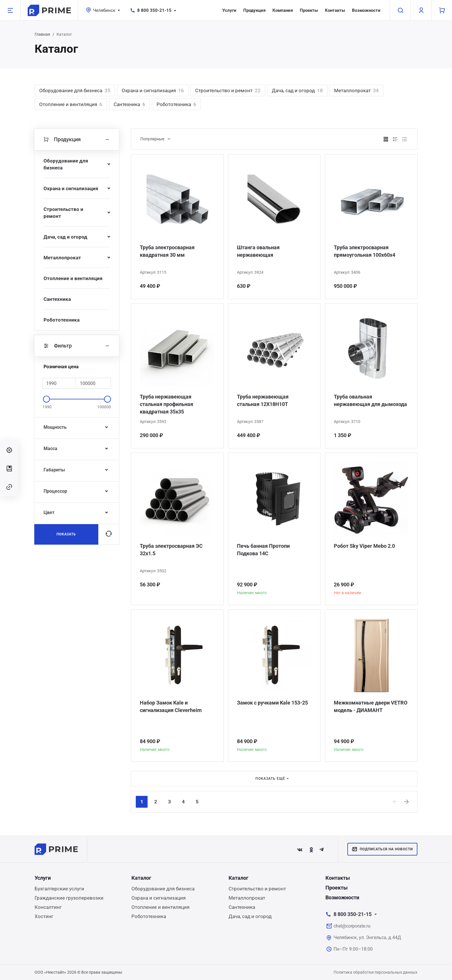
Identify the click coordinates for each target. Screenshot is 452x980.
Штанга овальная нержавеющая (258, 251)
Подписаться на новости (382, 849)
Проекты (309, 10)
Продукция (254, 10)
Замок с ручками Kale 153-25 (272, 703)
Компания (283, 10)
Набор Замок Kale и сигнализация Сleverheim (171, 706)
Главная (42, 34)
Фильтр (77, 346)
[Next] (407, 802)
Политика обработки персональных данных (375, 972)
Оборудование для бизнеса (75, 90)
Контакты (335, 10)
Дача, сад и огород (297, 90)
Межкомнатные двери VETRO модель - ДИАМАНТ (371, 706)
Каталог (141, 878)
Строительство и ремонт (228, 90)
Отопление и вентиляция (71, 104)
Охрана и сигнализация (153, 90)
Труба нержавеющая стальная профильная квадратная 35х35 (166, 404)
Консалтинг (48, 907)
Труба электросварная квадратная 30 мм (167, 251)
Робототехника (176, 104)
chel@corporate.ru (352, 926)
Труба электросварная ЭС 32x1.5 (171, 550)
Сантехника (129, 104)
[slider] (46, 399)
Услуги (229, 10)
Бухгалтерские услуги (59, 889)
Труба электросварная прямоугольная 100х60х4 (365, 251)
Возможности (366, 10)
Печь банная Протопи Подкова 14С (263, 550)
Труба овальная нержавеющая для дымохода (370, 400)
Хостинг (44, 916)
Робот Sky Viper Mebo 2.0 (364, 546)
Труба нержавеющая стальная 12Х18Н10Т (263, 400)
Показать (66, 534)
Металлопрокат (356, 90)
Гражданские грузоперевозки (69, 898)
